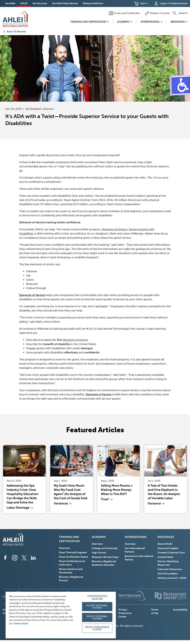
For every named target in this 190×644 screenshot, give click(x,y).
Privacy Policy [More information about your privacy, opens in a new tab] (21, 623)
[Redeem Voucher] (157, 13)
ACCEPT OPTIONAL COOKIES (97, 607)
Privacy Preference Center (125, 613)
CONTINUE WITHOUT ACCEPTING (98, 597)
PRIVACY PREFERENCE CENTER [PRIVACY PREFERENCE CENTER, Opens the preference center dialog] (97, 628)
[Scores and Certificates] (124, 13)
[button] (141, 3)
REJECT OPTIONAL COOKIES (97, 617)
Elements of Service (75, 340)
